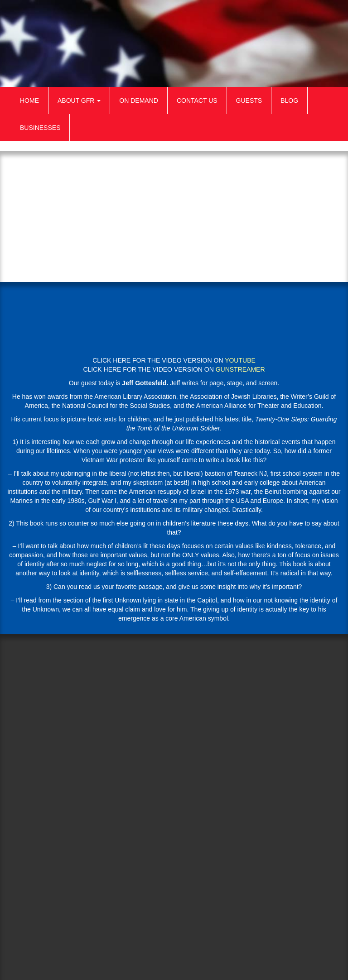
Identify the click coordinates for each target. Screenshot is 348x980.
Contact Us (197, 100)
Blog (289, 100)
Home (29, 100)
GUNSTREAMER (240, 369)
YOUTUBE (240, 360)
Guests (249, 100)
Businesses (40, 128)
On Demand (139, 100)
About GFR (79, 100)
